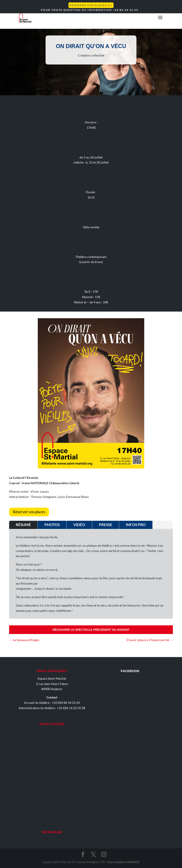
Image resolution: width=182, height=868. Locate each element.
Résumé (23, 525)
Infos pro (136, 525)
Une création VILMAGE (123, 862)
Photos (52, 525)
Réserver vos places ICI (91, 5)
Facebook (130, 671)
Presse (106, 525)
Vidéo (79, 525)
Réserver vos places (29, 512)
